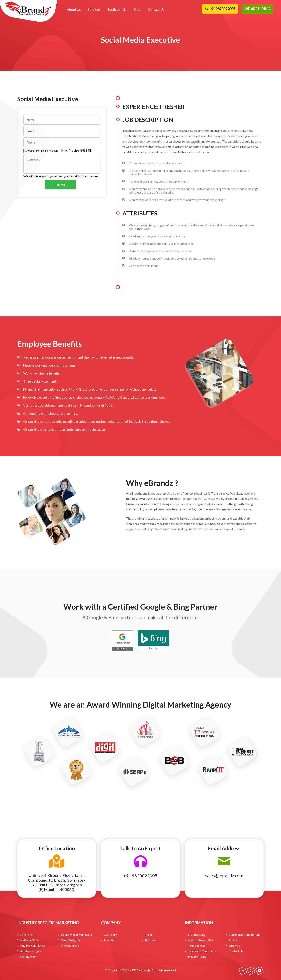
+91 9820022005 (140, 876)
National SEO (29, 940)
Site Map (234, 946)
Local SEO (27, 935)
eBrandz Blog (197, 935)
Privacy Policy (197, 957)
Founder (109, 940)
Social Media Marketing (77, 935)
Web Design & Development (71, 943)
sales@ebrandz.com (224, 876)
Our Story (110, 935)
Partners (151, 940)
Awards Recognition (201, 940)
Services (94, 9)
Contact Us (156, 9)
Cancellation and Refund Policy (245, 937)
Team (148, 935)
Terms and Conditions (202, 951)
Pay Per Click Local (33, 946)
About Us (74, 9)
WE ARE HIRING (257, 9)
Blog (137, 9)
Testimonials (117, 9)
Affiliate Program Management (32, 954)
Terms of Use (196, 946)
